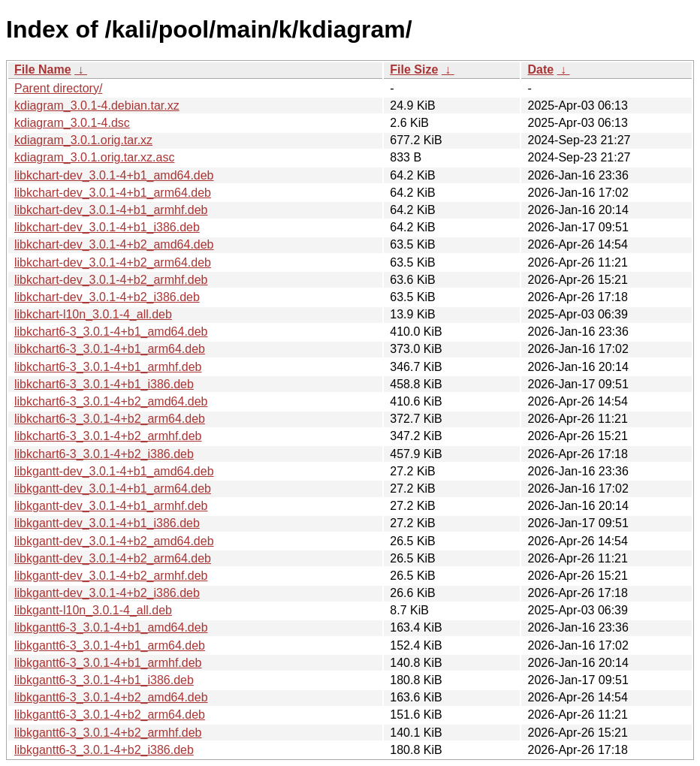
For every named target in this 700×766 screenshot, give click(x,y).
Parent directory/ (58, 88)
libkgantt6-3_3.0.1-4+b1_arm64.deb (110, 645)
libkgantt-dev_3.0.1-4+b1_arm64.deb (113, 489)
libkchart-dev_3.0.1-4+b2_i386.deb (107, 297)
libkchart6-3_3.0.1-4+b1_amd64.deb (111, 332)
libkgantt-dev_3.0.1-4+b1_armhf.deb (111, 506)
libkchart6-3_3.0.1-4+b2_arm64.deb (110, 419)
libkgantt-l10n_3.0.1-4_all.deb (93, 610)
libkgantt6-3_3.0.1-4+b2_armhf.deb (108, 733)
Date (540, 69)
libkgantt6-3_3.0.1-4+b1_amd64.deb (111, 627)
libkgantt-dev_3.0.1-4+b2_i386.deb (107, 593)
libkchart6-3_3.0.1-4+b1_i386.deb (104, 384)
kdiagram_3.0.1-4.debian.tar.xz (97, 106)
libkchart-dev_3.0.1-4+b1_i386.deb (107, 227)
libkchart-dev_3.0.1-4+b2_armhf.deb (111, 280)
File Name (43, 69)
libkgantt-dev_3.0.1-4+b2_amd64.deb (114, 541)
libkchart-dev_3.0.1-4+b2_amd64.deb (114, 244)
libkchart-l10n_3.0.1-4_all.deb (93, 314)
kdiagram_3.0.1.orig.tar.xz (83, 140)
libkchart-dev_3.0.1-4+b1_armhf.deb (111, 210)
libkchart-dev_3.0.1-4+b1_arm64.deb (113, 193)
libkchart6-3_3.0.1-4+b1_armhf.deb (108, 367)
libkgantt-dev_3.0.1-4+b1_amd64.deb (114, 471)
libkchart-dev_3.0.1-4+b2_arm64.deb (113, 262)
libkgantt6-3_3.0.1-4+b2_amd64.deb (111, 697)
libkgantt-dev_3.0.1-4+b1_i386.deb (107, 523)
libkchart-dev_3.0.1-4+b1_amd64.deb (114, 175)
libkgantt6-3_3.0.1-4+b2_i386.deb (104, 750)
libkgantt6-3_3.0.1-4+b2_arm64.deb (110, 715)
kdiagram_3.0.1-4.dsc (72, 123)
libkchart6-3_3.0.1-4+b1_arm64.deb (110, 349)
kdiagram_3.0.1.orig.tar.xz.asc (94, 157)
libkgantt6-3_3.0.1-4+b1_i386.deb (104, 680)
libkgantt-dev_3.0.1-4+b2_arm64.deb (113, 558)
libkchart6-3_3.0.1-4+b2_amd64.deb (111, 401)
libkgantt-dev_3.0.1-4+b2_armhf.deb (111, 576)
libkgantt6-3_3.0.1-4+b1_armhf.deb (108, 663)
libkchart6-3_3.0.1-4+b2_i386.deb (104, 454)
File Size (414, 69)
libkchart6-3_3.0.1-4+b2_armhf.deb (108, 436)
